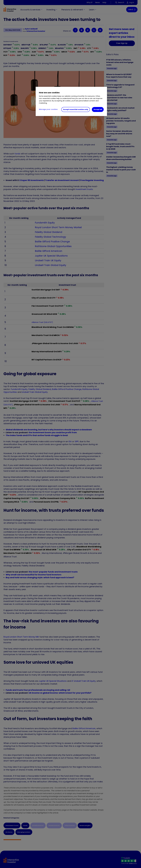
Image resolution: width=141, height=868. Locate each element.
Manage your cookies (48, 109)
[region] (71, 101)
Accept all (98, 109)
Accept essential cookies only (76, 109)
